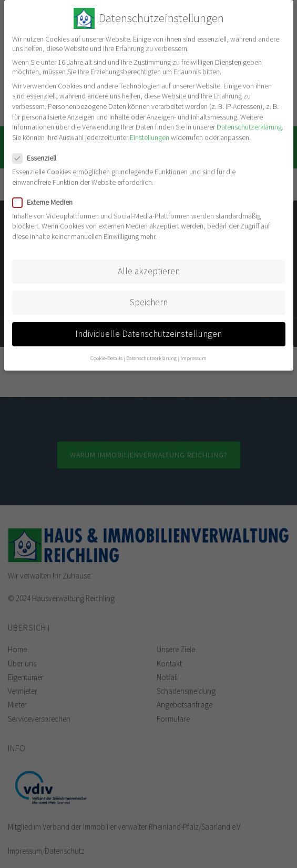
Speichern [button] (149, 302)
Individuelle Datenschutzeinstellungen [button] (148, 334)
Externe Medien (46, 202)
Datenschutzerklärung (249, 127)
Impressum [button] (193, 358)
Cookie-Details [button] (106, 358)
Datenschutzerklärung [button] (151, 358)
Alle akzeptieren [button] (149, 271)
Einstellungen (150, 137)
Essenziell (38, 158)
